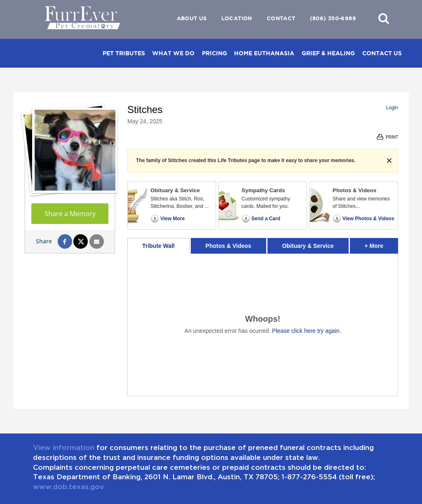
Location (237, 18)
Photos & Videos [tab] (229, 246)
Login (392, 108)
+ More (381, 244)
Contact (281, 18)
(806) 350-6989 (333, 18)
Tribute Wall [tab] (158, 246)
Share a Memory (70, 214)
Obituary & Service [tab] (308, 246)
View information (64, 447)
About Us (192, 18)
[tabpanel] (263, 325)
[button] (384, 18)
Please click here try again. (306, 331)
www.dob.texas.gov (68, 486)
